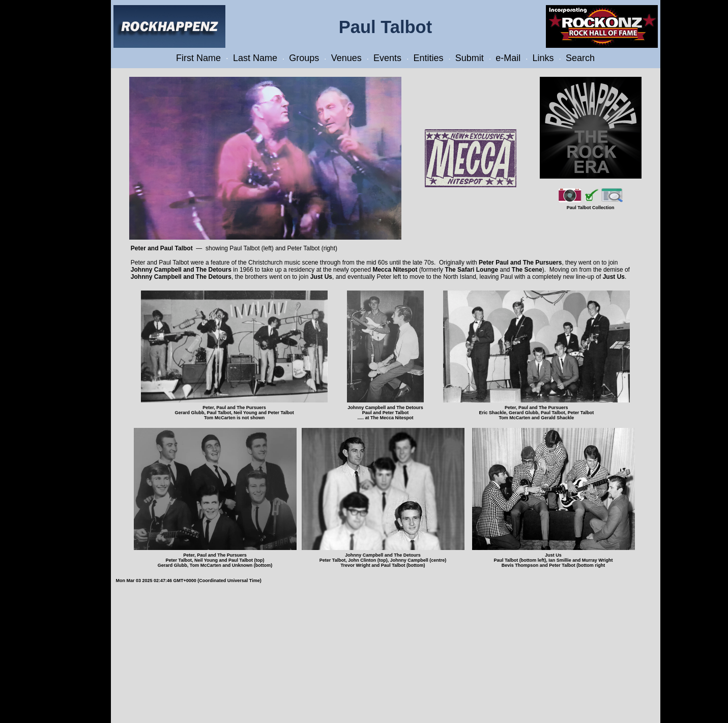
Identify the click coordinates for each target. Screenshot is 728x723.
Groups (304, 58)
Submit (470, 58)
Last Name (255, 58)
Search (580, 58)
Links (543, 58)
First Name (198, 58)
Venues (346, 58)
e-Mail (508, 58)
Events (387, 58)
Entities (428, 58)
